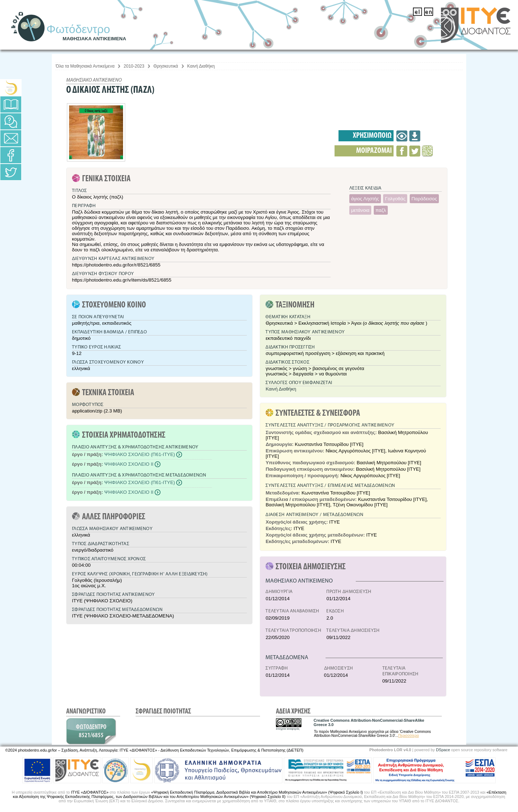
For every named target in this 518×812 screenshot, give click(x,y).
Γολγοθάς (395, 199)
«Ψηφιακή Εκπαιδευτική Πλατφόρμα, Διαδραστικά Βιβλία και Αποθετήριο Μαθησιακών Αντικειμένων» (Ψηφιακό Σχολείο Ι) (257, 792)
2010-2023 (134, 66)
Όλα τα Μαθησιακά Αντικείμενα (85, 66)
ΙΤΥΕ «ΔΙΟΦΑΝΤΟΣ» (90, 792)
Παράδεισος (424, 199)
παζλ (381, 210)
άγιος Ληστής (365, 199)
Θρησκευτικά (166, 66)
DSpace (443, 750)
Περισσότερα (408, 736)
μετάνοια (360, 210)
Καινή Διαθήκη (201, 66)
